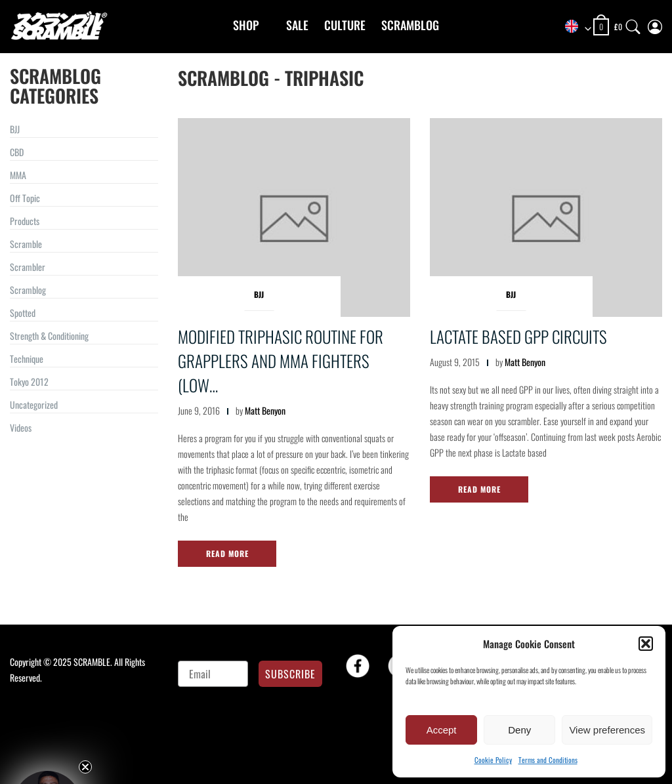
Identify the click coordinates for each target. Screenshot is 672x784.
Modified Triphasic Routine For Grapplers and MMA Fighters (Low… (281, 361)
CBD (17, 152)
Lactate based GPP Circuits (518, 336)
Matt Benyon (265, 410)
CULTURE (345, 25)
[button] (646, 644)
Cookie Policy (493, 760)
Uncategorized (34, 404)
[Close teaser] (85, 767)
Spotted (23, 313)
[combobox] (574, 27)
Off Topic (25, 198)
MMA (18, 175)
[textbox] (574, 27)
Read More (227, 553)
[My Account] (655, 24)
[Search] (633, 24)
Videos (21, 427)
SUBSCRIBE (290, 674)
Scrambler (28, 267)
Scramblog (410, 25)
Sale (297, 25)
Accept (442, 730)
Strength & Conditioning (49, 336)
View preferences (607, 730)
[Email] (213, 674)
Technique (27, 359)
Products (25, 221)
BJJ (15, 129)
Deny (519, 730)
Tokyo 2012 (29, 382)
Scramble (26, 244)
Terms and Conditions (548, 760)
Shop (246, 25)
